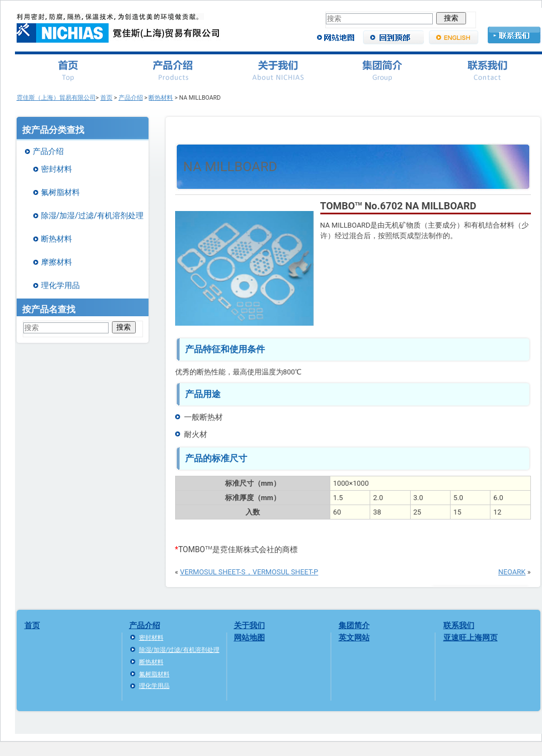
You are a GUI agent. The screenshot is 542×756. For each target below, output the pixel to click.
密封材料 (57, 169)
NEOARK (512, 572)
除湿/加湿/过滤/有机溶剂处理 (92, 215)
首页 (106, 98)
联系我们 (459, 625)
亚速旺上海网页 (471, 637)
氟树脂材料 (60, 192)
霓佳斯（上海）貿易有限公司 (56, 98)
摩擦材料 (57, 262)
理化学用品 (60, 285)
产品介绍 (131, 98)
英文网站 (354, 637)
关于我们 (249, 625)
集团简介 (354, 625)
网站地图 (249, 637)
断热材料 (161, 98)
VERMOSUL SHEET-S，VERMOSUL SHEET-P (249, 572)
